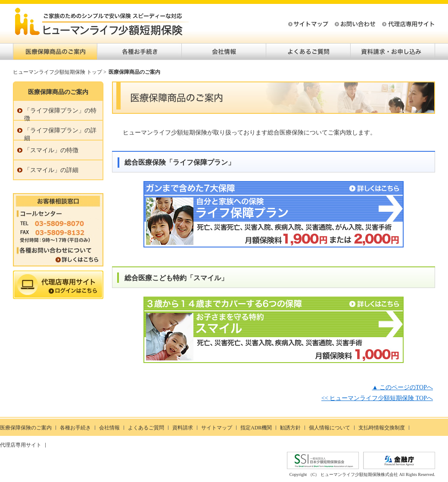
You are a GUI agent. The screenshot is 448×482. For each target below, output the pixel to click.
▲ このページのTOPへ (402, 387)
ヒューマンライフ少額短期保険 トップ (58, 72)
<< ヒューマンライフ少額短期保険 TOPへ (377, 398)
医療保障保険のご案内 (26, 428)
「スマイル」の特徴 (51, 150)
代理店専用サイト (401, 25)
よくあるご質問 (308, 52)
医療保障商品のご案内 (55, 52)
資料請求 (183, 428)
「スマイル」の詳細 (51, 170)
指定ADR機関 (256, 428)
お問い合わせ (354, 25)
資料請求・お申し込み (393, 52)
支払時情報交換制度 (382, 428)
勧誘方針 (290, 428)
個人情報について (330, 428)
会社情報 (224, 52)
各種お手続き (140, 52)
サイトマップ (307, 25)
